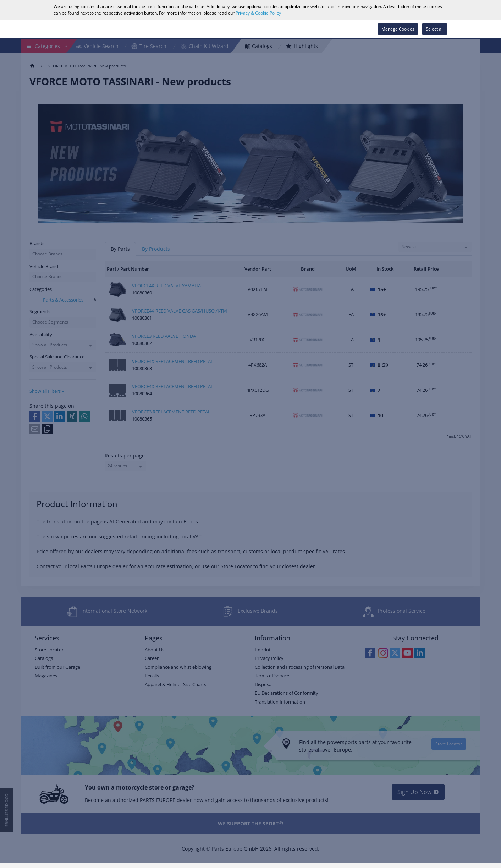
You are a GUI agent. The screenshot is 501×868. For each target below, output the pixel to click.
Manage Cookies (398, 29)
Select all (435, 29)
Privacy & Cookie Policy (258, 13)
